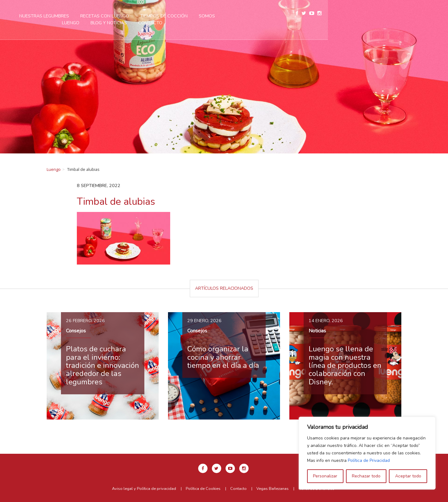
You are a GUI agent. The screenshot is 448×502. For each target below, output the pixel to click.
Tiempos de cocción (232, 16)
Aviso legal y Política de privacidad (144, 489)
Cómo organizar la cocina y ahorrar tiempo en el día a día (223, 357)
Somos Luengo (284, 16)
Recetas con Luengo (173, 16)
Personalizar (325, 476)
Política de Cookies (203, 489)
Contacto (218, 23)
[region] (367, 453)
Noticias (317, 331)
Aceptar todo (408, 476)
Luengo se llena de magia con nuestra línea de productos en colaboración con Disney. (345, 365)
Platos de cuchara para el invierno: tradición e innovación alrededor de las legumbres (103, 365)
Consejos (76, 331)
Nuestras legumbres (112, 16)
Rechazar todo (366, 476)
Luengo (54, 169)
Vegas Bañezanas (273, 489)
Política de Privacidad (369, 460)
